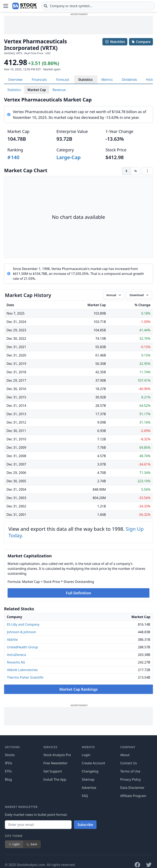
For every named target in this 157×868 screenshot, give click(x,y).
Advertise (89, 788)
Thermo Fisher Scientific (25, 677)
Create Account (93, 763)
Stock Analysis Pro (57, 755)
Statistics (86, 80)
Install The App (55, 779)
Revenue (59, 90)
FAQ (85, 796)
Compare (141, 42)
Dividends (129, 80)
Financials (39, 80)
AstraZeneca (16, 655)
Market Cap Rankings (78, 689)
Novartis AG (16, 662)
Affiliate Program (133, 796)
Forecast (63, 80)
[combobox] (98, 6)
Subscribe (85, 825)
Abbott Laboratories (22, 670)
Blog (8, 779)
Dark (32, 844)
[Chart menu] (147, 171)
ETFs (8, 771)
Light (14, 844)
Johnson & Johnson (21, 632)
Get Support (53, 771)
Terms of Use (130, 771)
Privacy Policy (131, 779)
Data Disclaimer (132, 788)
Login (86, 755)
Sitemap (88, 779)
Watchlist (115, 42)
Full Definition (78, 593)
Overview (15, 80)
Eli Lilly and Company (23, 624)
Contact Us (128, 763)
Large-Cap (68, 157)
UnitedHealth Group (22, 647)
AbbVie (12, 640)
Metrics (107, 80)
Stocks (10, 755)
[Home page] (24, 6)
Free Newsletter (55, 763)
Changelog (90, 771)
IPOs (8, 763)
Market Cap (37, 90)
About (125, 755)
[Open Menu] (6, 6)
